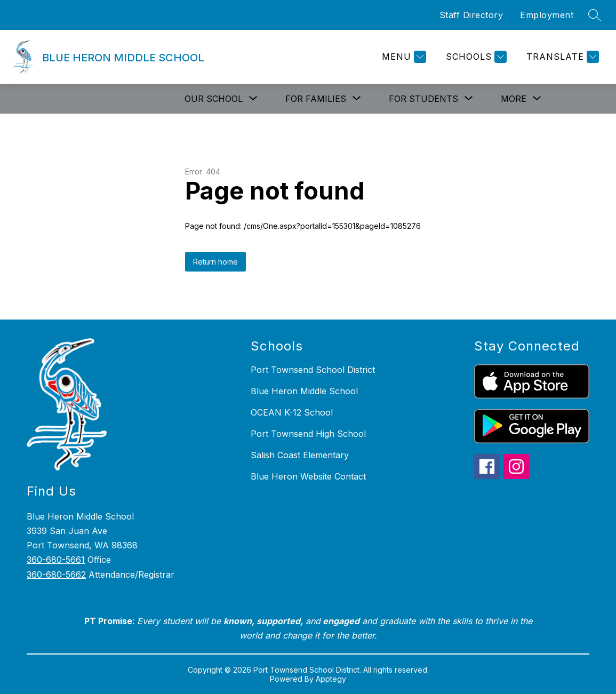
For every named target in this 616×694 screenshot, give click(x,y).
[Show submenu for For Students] (423, 99)
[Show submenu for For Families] (316, 99)
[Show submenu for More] (514, 99)
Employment (547, 15)
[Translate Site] (561, 57)
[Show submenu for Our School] (214, 99)
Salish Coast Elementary (300, 455)
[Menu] (403, 57)
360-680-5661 (56, 560)
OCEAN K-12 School (292, 412)
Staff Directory (471, 15)
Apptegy (331, 679)
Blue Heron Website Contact (308, 476)
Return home (215, 262)
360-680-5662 (56, 575)
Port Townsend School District (313, 370)
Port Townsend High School (308, 434)
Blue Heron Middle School (304, 391)
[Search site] (595, 15)
